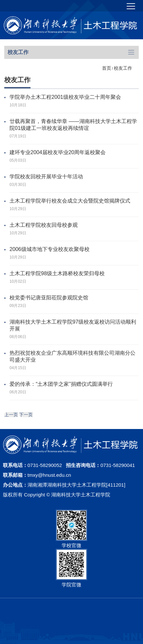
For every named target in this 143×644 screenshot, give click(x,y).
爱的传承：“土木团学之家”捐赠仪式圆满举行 (61, 384)
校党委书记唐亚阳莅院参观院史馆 (49, 298)
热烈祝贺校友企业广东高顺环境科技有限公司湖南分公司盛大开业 (72, 356)
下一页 (26, 415)
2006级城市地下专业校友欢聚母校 (50, 249)
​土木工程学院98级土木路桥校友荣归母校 (57, 273)
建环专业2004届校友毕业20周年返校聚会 (58, 152)
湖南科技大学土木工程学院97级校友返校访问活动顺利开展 (73, 325)
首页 (107, 68)
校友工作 (123, 68)
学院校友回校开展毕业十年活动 (46, 177)
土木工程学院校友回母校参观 (44, 225)
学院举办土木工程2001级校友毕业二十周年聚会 (65, 97)
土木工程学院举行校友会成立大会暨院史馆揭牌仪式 (70, 201)
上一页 (11, 415)
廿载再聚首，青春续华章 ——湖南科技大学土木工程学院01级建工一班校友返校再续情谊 (73, 125)
